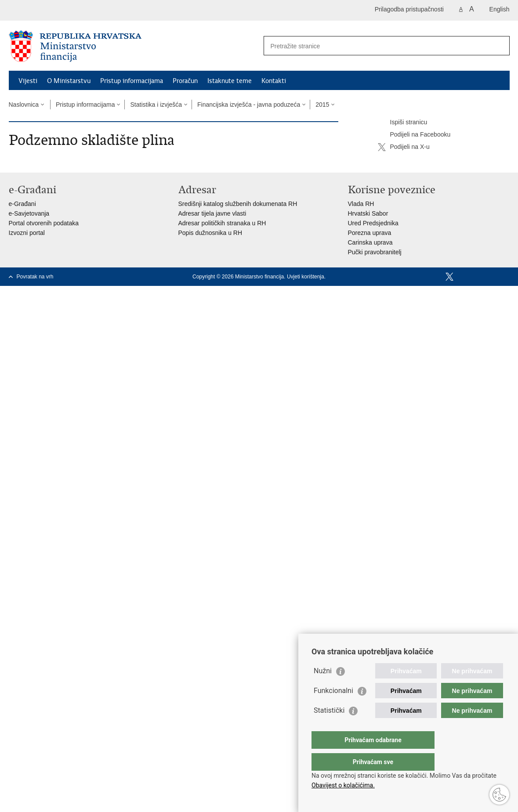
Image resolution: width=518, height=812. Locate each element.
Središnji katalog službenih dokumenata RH (238, 204)
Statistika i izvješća (156, 105)
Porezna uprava (370, 233)
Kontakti (274, 81)
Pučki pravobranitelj (375, 252)
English (500, 9)
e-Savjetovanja (29, 213)
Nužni (323, 688)
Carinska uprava (370, 242)
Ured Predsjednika (373, 223)
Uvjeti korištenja (306, 277)
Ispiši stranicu (403, 123)
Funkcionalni (333, 708)
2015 (322, 105)
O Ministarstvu (69, 81)
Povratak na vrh (35, 277)
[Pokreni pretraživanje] (500, 46)
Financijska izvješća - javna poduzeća (249, 105)
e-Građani (22, 204)
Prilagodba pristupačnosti (409, 9)
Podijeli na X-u (404, 147)
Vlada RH (361, 204)
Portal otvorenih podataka (44, 223)
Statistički (329, 728)
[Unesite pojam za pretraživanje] (377, 46)
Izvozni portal (27, 233)
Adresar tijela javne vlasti (212, 213)
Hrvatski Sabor (368, 213)
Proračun (185, 81)
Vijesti (28, 81)
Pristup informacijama (132, 81)
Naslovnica (24, 105)
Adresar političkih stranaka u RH (222, 223)
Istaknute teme (230, 81)
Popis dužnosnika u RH (210, 233)
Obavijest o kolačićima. (343, 785)
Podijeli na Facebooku (414, 135)
